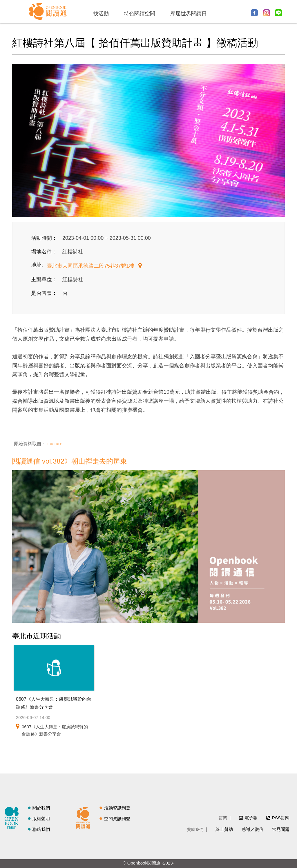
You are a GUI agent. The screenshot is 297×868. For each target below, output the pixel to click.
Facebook (254, 13)
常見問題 (281, 829)
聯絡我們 (41, 829)
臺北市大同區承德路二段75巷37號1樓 (91, 266)
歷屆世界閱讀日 (189, 14)
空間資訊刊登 (117, 819)
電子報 (251, 818)
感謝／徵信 (252, 829)
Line (278, 13)
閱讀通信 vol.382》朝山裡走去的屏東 (70, 461)
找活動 (101, 14)
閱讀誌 (13, 817)
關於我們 (41, 808)
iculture (54, 444)
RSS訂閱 (281, 818)
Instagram (267, 13)
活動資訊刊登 (117, 808)
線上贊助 (224, 829)
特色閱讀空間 (140, 14)
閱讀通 (85, 817)
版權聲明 (41, 819)
